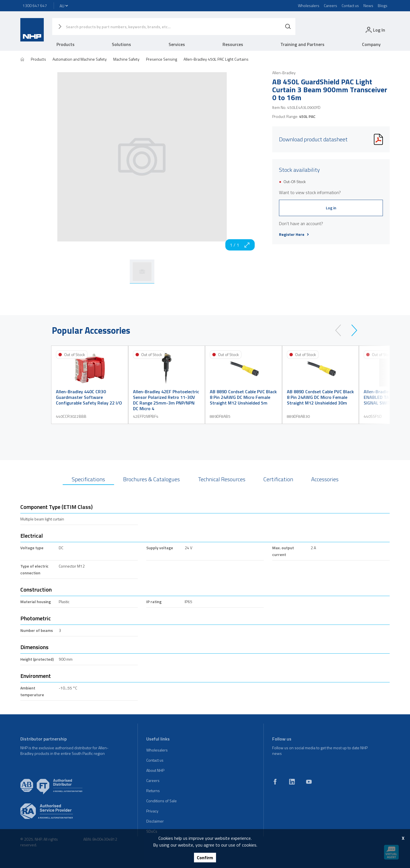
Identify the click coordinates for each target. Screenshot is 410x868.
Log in (331, 208)
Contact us (350, 6)
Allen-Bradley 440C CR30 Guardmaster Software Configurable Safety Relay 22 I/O (89, 397)
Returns (153, 791)
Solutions (121, 44)
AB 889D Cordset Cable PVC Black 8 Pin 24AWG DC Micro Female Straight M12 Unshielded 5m (243, 397)
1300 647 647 (35, 6)
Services (177, 44)
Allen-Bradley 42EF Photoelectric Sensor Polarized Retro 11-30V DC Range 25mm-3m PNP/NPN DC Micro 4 (166, 400)
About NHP (155, 770)
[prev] (341, 330)
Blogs (383, 6)
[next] (352, 330)
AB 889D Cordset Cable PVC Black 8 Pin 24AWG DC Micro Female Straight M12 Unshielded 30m (320, 397)
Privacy (152, 811)
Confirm (205, 858)
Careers (331, 6)
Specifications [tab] (88, 479)
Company (371, 44)
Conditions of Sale (162, 801)
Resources (233, 44)
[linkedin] (292, 782)
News (368, 6)
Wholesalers (309, 6)
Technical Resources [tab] (222, 479)
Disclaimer (155, 821)
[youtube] (309, 782)
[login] (375, 30)
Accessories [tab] (325, 479)
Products (66, 44)
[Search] (288, 27)
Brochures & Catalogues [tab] (151, 479)
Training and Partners (302, 44)
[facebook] (275, 782)
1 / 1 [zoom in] (240, 245)
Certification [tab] (278, 479)
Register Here (294, 234)
